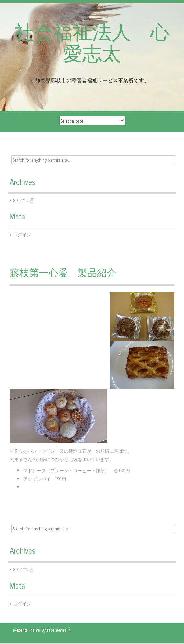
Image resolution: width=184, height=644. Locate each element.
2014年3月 (24, 200)
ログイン (22, 234)
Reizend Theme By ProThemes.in (42, 630)
